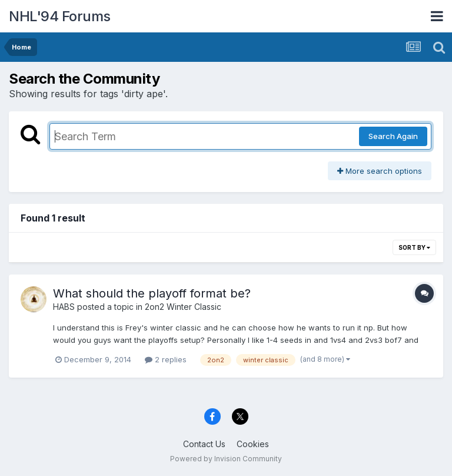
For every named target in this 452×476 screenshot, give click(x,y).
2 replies (166, 359)
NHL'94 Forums (60, 16)
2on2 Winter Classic (183, 307)
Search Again (393, 136)
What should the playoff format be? (152, 293)
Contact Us (204, 444)
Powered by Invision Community (226, 459)
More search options (380, 171)
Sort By (414, 247)
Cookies (253, 444)
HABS (64, 307)
